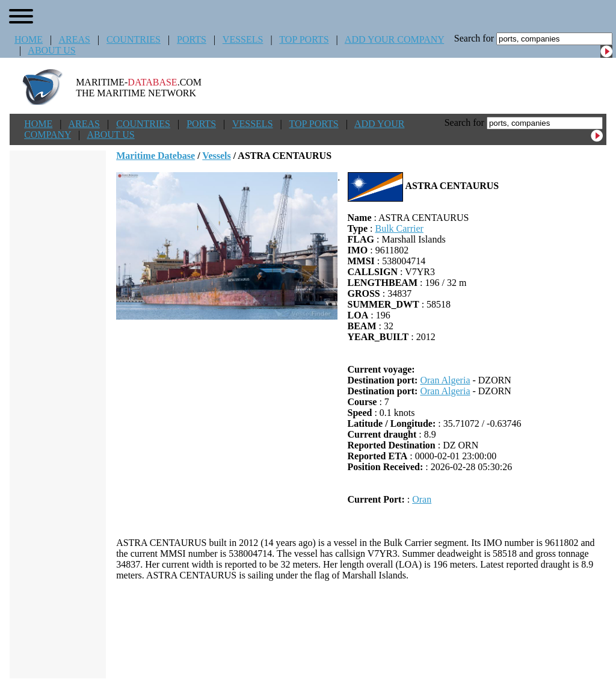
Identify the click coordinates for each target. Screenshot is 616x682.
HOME (29, 39)
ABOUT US (51, 50)
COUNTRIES (134, 39)
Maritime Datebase (156, 156)
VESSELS (243, 39)
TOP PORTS (304, 39)
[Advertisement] (362, 630)
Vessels (216, 156)
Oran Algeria (445, 380)
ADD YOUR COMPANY (394, 39)
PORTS (192, 39)
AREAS (74, 39)
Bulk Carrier (399, 228)
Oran (422, 499)
